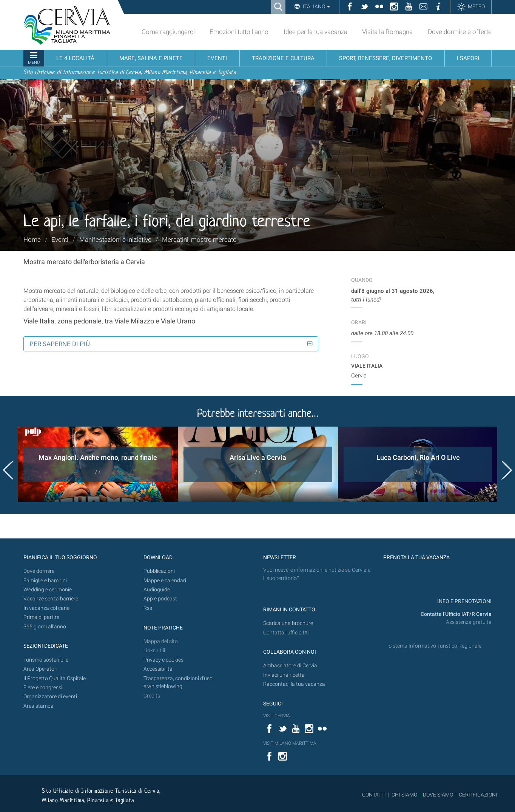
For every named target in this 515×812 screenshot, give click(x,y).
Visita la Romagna (387, 32)
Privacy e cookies (163, 660)
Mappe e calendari (165, 581)
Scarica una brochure (288, 623)
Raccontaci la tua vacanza (294, 684)
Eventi (60, 240)
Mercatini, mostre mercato (199, 240)
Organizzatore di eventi (50, 697)
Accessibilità (158, 669)
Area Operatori (40, 669)
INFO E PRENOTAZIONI (464, 601)
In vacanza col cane (46, 608)
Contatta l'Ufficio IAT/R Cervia (456, 614)
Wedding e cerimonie (48, 590)
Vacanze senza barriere (51, 599)
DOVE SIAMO (437, 795)
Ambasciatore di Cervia (290, 666)
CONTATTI (374, 795)
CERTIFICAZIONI (478, 795)
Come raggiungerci (168, 32)
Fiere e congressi (43, 687)
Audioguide (157, 590)
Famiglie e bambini (45, 581)
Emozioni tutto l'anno (239, 32)
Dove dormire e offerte (460, 32)
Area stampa (39, 706)
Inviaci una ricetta (284, 675)
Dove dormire (39, 571)
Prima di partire (41, 617)
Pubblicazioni (159, 571)
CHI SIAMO (404, 795)
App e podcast (160, 599)
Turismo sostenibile (46, 660)
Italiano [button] (316, 6)
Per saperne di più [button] (60, 344)
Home (32, 240)
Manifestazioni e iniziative (115, 240)
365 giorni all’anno (45, 627)
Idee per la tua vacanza (315, 32)
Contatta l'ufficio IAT (287, 633)
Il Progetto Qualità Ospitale (55, 678)
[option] (98, 464)
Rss (148, 608)
